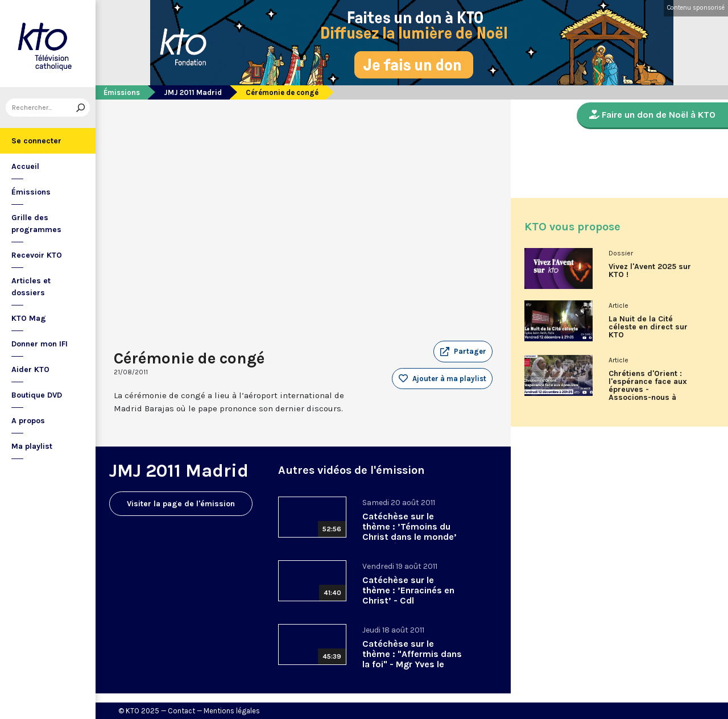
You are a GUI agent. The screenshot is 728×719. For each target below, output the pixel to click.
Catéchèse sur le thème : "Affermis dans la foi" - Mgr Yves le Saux (412, 659)
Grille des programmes (36, 224)
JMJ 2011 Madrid (193, 92)
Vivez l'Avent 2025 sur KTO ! (650, 271)
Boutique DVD (37, 395)
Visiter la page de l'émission (181, 504)
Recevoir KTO (37, 255)
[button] (463, 352)
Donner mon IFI (40, 344)
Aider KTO (30, 369)
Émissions (31, 192)
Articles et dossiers (31, 287)
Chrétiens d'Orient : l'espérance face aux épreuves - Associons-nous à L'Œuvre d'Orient (648, 390)
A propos (28, 421)
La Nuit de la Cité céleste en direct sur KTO (648, 327)
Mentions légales (232, 711)
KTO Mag (29, 318)
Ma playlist (32, 446)
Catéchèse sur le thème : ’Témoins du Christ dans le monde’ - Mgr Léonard (409, 532)
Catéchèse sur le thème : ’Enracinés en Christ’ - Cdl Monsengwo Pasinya (408, 595)
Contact (181, 711)
